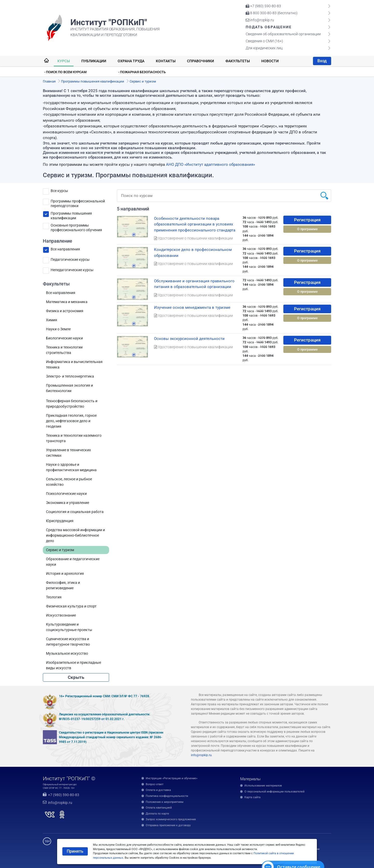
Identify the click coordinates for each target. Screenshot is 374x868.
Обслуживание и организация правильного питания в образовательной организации (194, 284)
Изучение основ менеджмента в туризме (192, 307)
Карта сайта (252, 797)
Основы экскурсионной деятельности (189, 339)
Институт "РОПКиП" (109, 22)
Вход (322, 61)
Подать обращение (269, 27)
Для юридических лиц (264, 48)
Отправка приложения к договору (168, 825)
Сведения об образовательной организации (283, 34)
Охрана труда (131, 61)
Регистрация (307, 220)
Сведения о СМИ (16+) (264, 41)
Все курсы (59, 191)
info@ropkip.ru (260, 20)
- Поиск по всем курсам (65, 72)
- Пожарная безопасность (142, 72)
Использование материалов (263, 786)
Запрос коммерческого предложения (171, 819)
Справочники (201, 61)
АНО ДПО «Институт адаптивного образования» (211, 165)
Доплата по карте (157, 814)
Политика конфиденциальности (167, 796)
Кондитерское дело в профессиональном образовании (193, 253)
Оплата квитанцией (159, 808)
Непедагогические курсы (72, 270)
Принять (75, 851)
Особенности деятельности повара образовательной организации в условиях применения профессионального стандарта (195, 224)
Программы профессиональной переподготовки (78, 202)
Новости (270, 61)
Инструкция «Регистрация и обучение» (172, 778)
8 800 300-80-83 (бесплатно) (272, 13)
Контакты (166, 61)
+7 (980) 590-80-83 (263, 6)
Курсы (64, 61)
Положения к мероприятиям (165, 802)
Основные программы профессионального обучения (76, 226)
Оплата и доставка (158, 790)
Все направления (65, 249)
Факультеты (238, 61)
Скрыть (76, 677)
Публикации (94, 61)
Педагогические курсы (70, 259)
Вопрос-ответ (155, 784)
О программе (307, 229)
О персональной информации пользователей (274, 792)
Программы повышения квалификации (71, 214)
